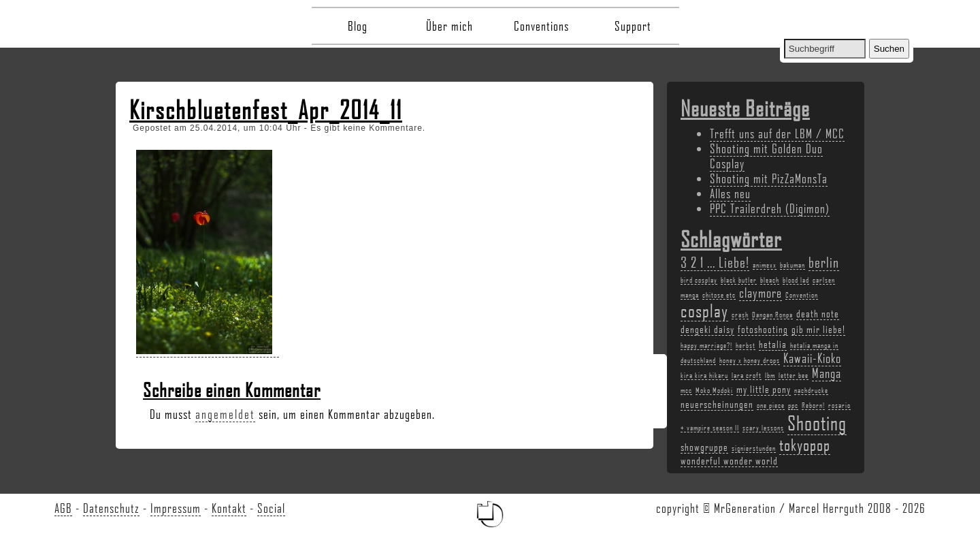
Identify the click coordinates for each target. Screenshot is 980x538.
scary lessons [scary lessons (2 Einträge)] (763, 428)
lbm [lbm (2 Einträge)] (770, 375)
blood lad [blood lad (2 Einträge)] (796, 280)
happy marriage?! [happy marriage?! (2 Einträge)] (706, 345)
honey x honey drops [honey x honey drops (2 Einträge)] (750, 360)
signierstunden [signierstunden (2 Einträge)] (754, 448)
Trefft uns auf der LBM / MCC (777, 133)
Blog (358, 26)
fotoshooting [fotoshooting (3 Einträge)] (763, 329)
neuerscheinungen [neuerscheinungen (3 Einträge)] (717, 404)
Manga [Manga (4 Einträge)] (827, 373)
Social (271, 508)
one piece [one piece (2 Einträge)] (771, 405)
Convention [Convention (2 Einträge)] (802, 295)
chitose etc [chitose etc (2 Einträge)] (719, 295)
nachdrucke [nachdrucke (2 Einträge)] (811, 390)
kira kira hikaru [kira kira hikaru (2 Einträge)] (704, 375)
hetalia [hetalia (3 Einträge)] (773, 344)
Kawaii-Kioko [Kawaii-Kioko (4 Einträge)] (812, 358)
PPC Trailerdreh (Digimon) (770, 208)
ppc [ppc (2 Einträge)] (793, 405)
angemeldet (225, 414)
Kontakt (229, 508)
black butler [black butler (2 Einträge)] (739, 280)
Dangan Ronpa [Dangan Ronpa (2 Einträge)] (772, 315)
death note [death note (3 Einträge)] (818, 313)
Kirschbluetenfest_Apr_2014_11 (266, 110)
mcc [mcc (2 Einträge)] (686, 390)
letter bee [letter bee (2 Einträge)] (794, 375)
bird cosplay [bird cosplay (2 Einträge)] (699, 280)
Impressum (176, 508)
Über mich (450, 26)
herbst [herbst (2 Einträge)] (746, 345)
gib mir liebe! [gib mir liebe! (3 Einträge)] (818, 329)
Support (633, 26)
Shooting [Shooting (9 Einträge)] (817, 423)
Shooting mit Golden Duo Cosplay (766, 156)
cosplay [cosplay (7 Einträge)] (704, 311)
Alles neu (730, 193)
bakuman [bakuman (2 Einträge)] (793, 265)
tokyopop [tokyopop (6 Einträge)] (805, 444)
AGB (63, 508)
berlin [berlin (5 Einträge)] (824, 262)
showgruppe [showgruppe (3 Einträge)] (704, 447)
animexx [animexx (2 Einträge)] (765, 265)
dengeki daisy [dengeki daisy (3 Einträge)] (707, 329)
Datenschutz (111, 508)
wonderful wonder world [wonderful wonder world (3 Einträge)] (729, 460)
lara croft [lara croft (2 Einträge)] (747, 375)
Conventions (541, 26)
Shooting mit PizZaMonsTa (769, 178)
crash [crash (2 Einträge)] (740, 315)
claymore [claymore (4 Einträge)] (761, 293)
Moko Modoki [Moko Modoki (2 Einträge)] (714, 390)
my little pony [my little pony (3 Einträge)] (764, 389)
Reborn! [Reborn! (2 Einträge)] (813, 405)
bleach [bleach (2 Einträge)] (770, 280)
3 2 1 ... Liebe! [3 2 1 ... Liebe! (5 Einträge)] (715, 262)
